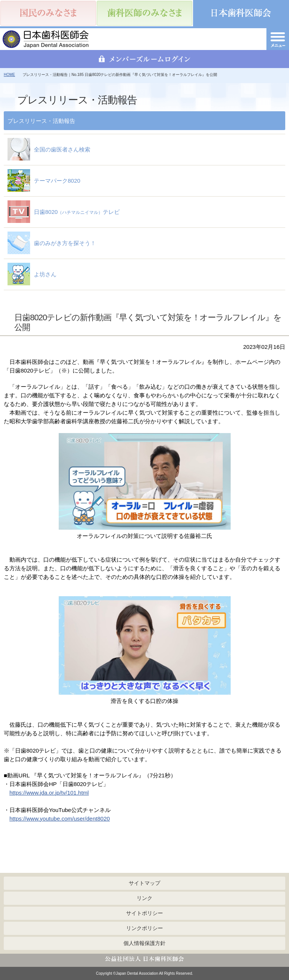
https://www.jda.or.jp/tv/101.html (49, 793)
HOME (9, 75)
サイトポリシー (144, 913)
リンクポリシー (144, 928)
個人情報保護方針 (144, 943)
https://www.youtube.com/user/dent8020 (60, 819)
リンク (144, 898)
